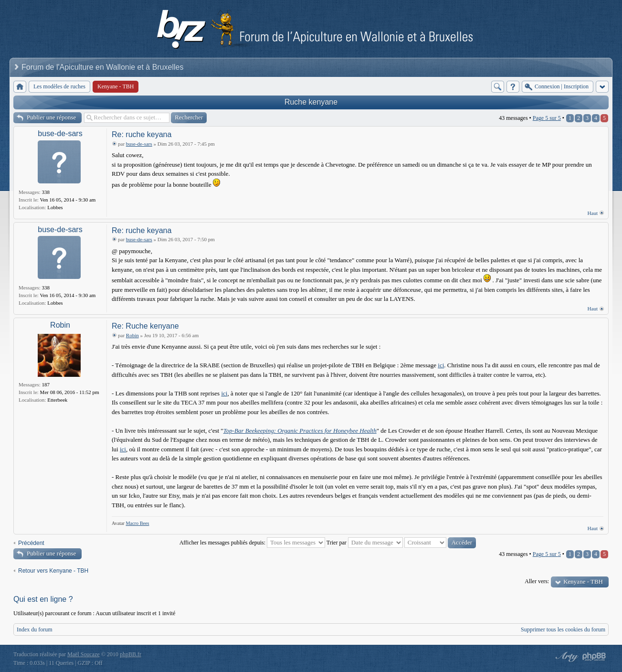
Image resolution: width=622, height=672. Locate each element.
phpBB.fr (131, 654)
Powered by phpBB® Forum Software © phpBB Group (594, 657)
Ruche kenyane (311, 102)
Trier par (365, 543)
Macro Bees (138, 523)
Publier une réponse (51, 117)
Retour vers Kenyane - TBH (53, 571)
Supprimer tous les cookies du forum (563, 629)
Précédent (31, 543)
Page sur (547, 118)
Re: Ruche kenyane (145, 326)
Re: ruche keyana (142, 134)
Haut (593, 213)
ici (441, 365)
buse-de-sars (60, 133)
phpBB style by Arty (566, 657)
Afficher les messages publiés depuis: (252, 543)
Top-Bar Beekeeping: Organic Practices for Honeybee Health (300, 431)
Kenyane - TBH (583, 581)
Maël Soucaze (84, 654)
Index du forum (35, 629)
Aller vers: (537, 581)
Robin (60, 325)
